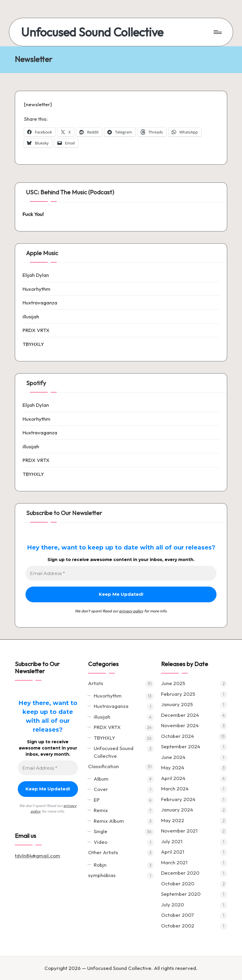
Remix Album (109, 821)
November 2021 (179, 831)
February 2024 (178, 799)
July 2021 (172, 841)
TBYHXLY (33, 344)
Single (101, 831)
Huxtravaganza (40, 302)
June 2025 (173, 683)
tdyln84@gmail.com (38, 856)
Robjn (100, 865)
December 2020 (180, 873)
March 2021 (174, 862)
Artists (96, 683)
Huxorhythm (36, 289)
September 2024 (181, 746)
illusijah (31, 316)
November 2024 (180, 725)
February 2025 (178, 694)
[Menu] (217, 32)
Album (101, 779)
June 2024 (173, 757)
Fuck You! (33, 214)
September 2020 (181, 894)
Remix (101, 810)
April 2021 (173, 852)
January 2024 (177, 810)
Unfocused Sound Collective (92, 32)
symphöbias (102, 875)
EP (97, 800)
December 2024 (180, 715)
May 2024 (173, 767)
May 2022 (173, 820)
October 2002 (178, 926)
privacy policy (131, 611)
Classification (104, 766)
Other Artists (103, 852)
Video (101, 842)
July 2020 (172, 904)
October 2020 (178, 883)
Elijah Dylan (36, 275)
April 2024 (173, 778)
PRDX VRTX (36, 330)
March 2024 (175, 788)
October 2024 (177, 736)
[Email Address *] (121, 573)
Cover (101, 789)
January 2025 (177, 704)
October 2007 (177, 915)
